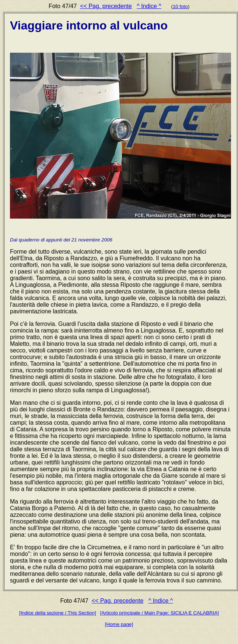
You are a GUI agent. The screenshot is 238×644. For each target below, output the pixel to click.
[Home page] (119, 624)
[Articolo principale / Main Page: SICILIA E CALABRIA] (160, 613)
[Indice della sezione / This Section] (58, 613)
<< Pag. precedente (106, 6)
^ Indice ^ (149, 6)
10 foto (180, 6)
